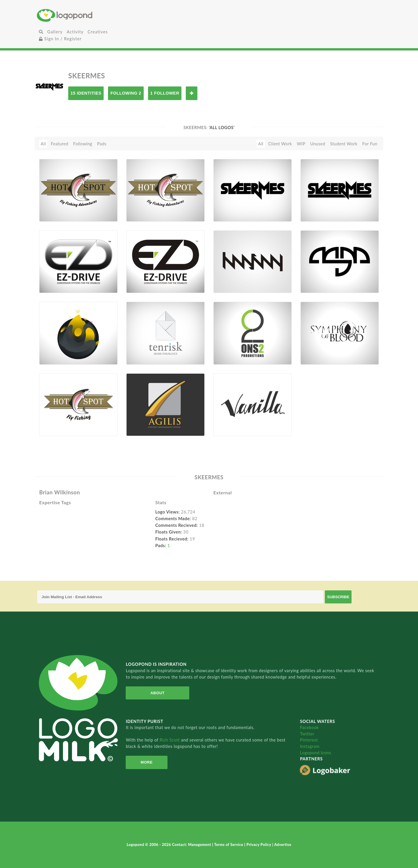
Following (83, 144)
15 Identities (86, 93)
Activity (75, 32)
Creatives (98, 32)
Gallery (55, 32)
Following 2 (126, 93)
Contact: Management (192, 845)
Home (94, 15)
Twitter (307, 734)
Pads (102, 144)
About (157, 693)
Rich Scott (170, 740)
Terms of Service (229, 845)
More (147, 762)
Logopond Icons (315, 753)
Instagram (310, 746)
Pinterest (309, 740)
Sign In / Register (60, 39)
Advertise (283, 845)
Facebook (309, 727)
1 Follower (165, 93)
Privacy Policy (259, 845)
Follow (192, 93)
